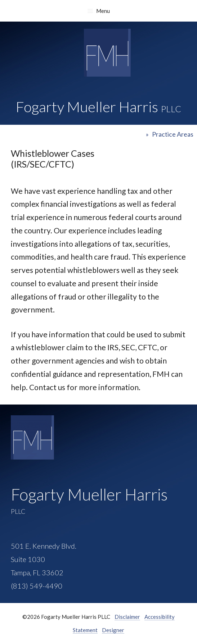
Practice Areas (173, 134)
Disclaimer (127, 617)
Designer (113, 630)
